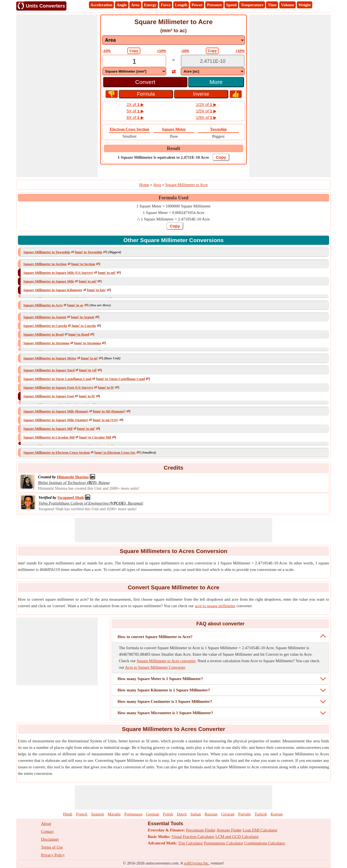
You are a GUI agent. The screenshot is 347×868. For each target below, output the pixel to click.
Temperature (252, 5)
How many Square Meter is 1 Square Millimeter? (160, 679)
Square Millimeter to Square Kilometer (53, 290)
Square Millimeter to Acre (43, 305)
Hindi (68, 814)
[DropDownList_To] (213, 71)
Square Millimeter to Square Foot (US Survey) (58, 387)
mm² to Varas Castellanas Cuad (121, 379)
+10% (162, 51)
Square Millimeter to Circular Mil (49, 437)
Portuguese (133, 814)
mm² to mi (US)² (106, 420)
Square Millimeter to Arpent (45, 317)
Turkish (261, 814)
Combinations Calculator (265, 843)
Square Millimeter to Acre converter (166, 661)
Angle (122, 5)
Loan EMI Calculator (260, 830)
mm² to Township (89, 252)
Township (219, 129)
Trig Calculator (191, 843)
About (46, 824)
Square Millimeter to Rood (44, 334)
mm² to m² (90, 358)
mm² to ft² (107, 387)
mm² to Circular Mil (96, 437)
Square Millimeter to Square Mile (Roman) (56, 411)
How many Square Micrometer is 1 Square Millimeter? (165, 713)
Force (166, 5)
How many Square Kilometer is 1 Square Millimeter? (164, 690)
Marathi (114, 814)
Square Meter (174, 129)
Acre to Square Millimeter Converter (155, 667)
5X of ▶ (135, 111)
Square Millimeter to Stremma (46, 343)
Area (135, 5)
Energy (150, 5)
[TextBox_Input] (134, 61)
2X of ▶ (135, 104)
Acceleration (102, 5)
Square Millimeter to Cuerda (45, 326)
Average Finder (229, 830)
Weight (305, 5)
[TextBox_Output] (213, 61)
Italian (196, 814)
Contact (47, 831)
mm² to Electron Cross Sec (116, 452)
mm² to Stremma (88, 343)
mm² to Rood (80, 334)
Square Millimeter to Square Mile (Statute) (56, 420)
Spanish (98, 814)
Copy (134, 51)
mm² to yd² (89, 370)
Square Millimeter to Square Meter (50, 358)
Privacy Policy (53, 855)
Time (272, 5)
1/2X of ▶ (206, 104)
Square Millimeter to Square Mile (49, 281)
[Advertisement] (57, 96)
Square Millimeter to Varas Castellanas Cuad (57, 379)
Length (181, 5)
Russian (211, 814)
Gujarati (228, 814)
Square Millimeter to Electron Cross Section (57, 452)
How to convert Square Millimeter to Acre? (155, 637)
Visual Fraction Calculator (193, 837)
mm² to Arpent (83, 317)
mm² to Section (84, 264)
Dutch (182, 814)
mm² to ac (76, 305)
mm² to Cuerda (84, 326)
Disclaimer (50, 839)
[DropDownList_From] (134, 71)
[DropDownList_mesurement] (173, 40)
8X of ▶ (135, 117)
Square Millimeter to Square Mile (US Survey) (58, 273)
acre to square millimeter (215, 606)
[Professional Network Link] (73, 477)
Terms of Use (52, 847)
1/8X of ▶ (206, 117)
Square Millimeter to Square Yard (49, 370)
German (153, 814)
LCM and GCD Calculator (237, 837)
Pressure (214, 5)
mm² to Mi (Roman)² (110, 411)
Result (174, 148)
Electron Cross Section (129, 129)
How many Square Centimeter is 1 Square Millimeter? (165, 701)
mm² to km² (97, 290)
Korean (277, 814)
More (216, 82)
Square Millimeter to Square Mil (48, 429)
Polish (168, 814)
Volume (287, 5)
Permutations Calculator (224, 843)
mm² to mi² (107, 273)
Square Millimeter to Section (45, 264)
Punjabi (245, 814)
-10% (107, 51)
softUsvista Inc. (197, 863)
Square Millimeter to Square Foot (49, 396)
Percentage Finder (201, 830)
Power (197, 5)
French (82, 814)
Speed (231, 5)
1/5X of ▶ (206, 111)
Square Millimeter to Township (47, 252)
